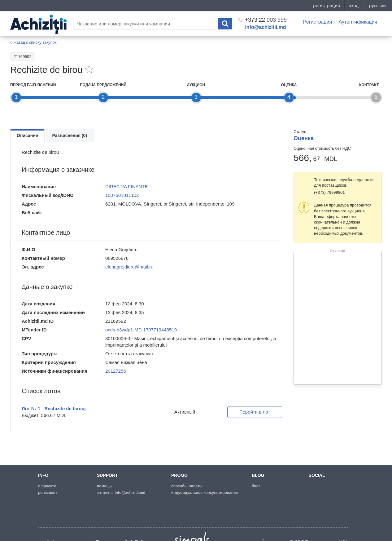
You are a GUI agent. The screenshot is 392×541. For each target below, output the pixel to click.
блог (256, 486)
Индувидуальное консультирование (205, 493)
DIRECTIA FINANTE (127, 186)
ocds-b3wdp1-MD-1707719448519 (141, 330)
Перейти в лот (255, 412)
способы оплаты (187, 486)
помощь (104, 486)
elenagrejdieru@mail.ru (129, 267)
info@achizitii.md (265, 27)
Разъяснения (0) (70, 135)
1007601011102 (122, 195)
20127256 (116, 371)
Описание (27, 135)
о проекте (47, 486)
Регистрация (318, 22)
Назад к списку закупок (35, 42)
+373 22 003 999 (262, 20)
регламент (48, 493)
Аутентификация (358, 22)
